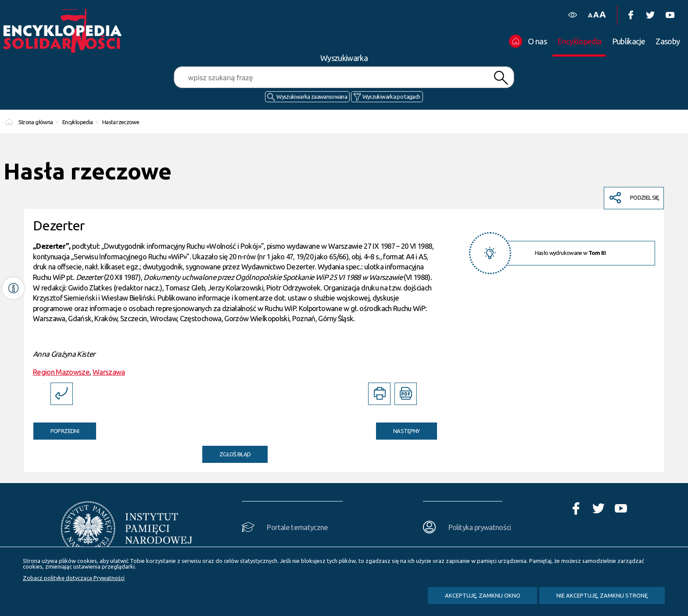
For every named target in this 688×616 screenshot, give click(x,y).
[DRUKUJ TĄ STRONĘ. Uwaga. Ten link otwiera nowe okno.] (379, 394)
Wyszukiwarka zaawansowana (312, 97)
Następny (398, 428)
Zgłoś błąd (235, 454)
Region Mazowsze (61, 372)
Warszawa (109, 372)
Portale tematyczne (297, 527)
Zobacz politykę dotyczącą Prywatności (74, 578)
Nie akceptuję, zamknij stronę (602, 595)
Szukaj (501, 78)
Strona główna (36, 122)
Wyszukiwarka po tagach (391, 97)
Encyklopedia (77, 122)
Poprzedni (56, 428)
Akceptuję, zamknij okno (483, 595)
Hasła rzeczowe (121, 122)
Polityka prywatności (480, 527)
